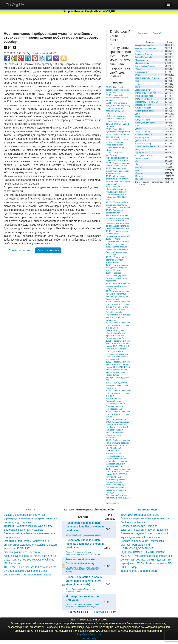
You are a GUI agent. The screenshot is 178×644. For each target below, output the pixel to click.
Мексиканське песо (144, 96)
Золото (139, 170)
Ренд (138, 117)
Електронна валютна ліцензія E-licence (144, 530)
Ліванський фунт (143, 90)
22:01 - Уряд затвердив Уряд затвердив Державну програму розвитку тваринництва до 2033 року (118, 108)
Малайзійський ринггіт (146, 93)
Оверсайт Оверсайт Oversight (138, 526)
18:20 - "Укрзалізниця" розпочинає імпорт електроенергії (116, 260)
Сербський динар (143, 144)
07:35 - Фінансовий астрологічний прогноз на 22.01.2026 (118, 90)
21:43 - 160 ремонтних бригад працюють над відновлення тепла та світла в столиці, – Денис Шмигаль (117, 121)
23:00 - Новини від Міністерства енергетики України (117, 98)
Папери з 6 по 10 (105, 612)
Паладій (139, 179)
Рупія (138, 75)
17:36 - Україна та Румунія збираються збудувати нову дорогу (118, 286)
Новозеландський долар (147, 102)
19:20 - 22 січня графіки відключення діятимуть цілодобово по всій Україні (118, 205)
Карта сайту (89, 638)
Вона (138, 87)
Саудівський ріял (143, 108)
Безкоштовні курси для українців (23, 530)
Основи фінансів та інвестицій (22, 552)
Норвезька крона (143, 105)
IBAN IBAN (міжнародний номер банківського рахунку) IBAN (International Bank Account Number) (145, 518)
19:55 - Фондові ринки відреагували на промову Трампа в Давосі (117, 171)
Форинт (139, 69)
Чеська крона (142, 60)
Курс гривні (143, 33)
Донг (138, 114)
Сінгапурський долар (145, 111)
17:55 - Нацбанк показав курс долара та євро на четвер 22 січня (117, 268)
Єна (137, 81)
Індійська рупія (142, 72)
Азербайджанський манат (147, 147)
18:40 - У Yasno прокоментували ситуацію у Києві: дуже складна (118, 241)
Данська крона (142, 63)
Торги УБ (157, 33)
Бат (137, 126)
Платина (139, 176)
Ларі (137, 164)
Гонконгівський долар (145, 66)
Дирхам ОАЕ (141, 129)
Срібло (139, 173)
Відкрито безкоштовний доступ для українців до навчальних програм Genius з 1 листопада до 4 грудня (30, 518)
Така (138, 51)
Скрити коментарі (48, 250)
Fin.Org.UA (15, 5)
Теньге (138, 84)
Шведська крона (143, 120)
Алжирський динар (144, 45)
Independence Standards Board (139, 571)
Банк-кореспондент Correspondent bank (144, 533)
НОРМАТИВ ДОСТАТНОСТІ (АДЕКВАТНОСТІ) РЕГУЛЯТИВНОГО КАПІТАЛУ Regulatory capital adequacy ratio (147, 552)
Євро (138, 161)
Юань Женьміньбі (144, 57)
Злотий (139, 167)
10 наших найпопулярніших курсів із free (28, 526)
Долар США (141, 141)
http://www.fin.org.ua (89, 634)
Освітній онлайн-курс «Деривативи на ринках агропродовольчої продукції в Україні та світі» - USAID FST (31, 545)
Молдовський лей (144, 99)
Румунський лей (143, 150)
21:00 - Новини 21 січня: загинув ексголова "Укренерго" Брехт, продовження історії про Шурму (117, 145)
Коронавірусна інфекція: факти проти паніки (30, 556)
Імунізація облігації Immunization (140, 537)
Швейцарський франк (145, 123)
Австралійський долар (146, 48)
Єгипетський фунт (144, 135)
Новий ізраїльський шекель (148, 78)
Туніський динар (143, 132)
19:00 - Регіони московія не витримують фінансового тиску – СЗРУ (118, 234)
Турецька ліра (142, 153)
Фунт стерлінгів (142, 138)
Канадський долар (144, 54)
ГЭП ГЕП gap (129, 567)
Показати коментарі (21, 250)
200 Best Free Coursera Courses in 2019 (28, 575)
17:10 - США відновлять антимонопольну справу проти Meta (117, 385)
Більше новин (112, 503)
